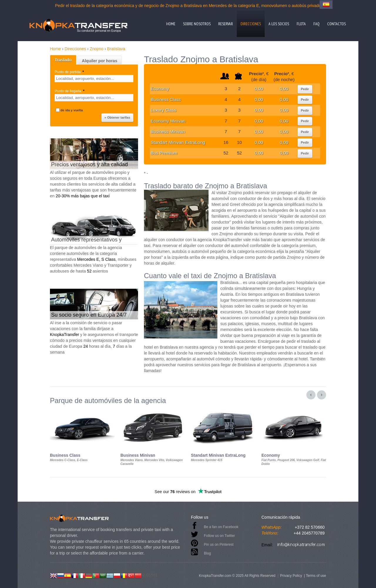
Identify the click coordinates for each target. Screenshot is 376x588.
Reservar (226, 24)
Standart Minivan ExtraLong (178, 142)
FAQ (317, 24)
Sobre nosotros (197, 24)
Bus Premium (164, 153)
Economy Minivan (168, 121)
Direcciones (251, 24)
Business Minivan (168, 131)
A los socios (279, 24)
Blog (207, 553)
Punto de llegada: (70, 91)
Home (171, 24)
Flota (301, 24)
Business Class (166, 99)
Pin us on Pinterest (219, 545)
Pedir (305, 89)
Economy (160, 89)
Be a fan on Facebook (221, 527)
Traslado (63, 60)
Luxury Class (163, 110)
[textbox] (94, 79)
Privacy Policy (291, 576)
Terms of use (316, 576)
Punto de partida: (70, 72)
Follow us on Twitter (219, 536)
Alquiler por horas (100, 61)
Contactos (336, 24)
